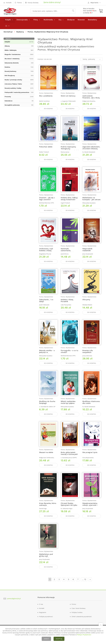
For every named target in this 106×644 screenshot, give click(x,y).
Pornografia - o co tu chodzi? (69, 353)
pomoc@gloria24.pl (14, 602)
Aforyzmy (86, 301)
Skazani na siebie (46, 455)
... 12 (84, 583)
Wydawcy (20, 32)
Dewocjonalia (22, 20)
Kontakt (42, 611)
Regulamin (43, 616)
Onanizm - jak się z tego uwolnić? (47, 200)
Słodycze (71, 20)
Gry (60, 20)
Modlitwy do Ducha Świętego (47, 405)
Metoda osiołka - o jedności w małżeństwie (47, 354)
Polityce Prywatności (84, 635)
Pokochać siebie (46, 148)
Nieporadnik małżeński (87, 251)
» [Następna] (90, 583)
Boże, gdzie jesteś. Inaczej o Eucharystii (69, 456)
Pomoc (74, 607)
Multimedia (48, 20)
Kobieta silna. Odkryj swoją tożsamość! (69, 200)
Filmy (36, 20)
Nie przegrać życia (90, 455)
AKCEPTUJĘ (59, 639)
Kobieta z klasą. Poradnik (67, 302)
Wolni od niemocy (68, 96)
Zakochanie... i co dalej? (46, 302)
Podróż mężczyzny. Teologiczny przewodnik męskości (70, 149)
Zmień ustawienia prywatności (82, 620)
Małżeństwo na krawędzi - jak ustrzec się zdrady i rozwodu (92, 201)
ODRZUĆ (46, 639)
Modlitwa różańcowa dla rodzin (91, 405)
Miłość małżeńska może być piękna (68, 405)
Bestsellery (92, 20)
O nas (41, 607)
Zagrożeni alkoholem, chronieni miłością (91, 149)
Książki (8, 20)
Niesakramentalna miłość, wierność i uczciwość (90, 508)
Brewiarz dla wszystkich (88, 353)
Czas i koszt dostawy (79, 611)
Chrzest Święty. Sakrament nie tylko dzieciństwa (69, 508)
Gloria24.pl (8, 32)
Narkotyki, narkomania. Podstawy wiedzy (68, 252)
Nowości (81, 20)
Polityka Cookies (77, 616)
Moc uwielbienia (46, 96)
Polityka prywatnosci (46, 620)
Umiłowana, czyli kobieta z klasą (46, 251)
